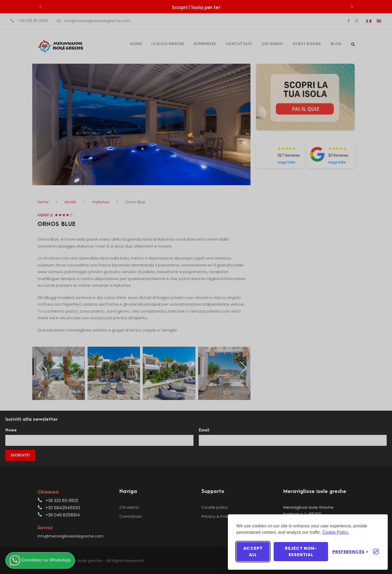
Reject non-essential (301, 551)
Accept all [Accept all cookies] (253, 551)
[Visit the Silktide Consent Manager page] (376, 552)
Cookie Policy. (336, 532)
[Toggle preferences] (350, 552)
